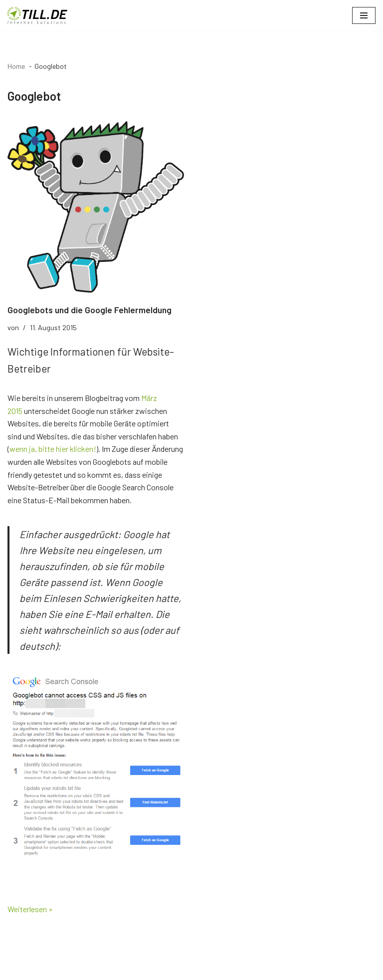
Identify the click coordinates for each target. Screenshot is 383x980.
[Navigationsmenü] (364, 15)
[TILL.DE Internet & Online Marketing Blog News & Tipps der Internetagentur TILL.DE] (37, 15)
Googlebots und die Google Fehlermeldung (90, 310)
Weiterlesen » (30, 909)
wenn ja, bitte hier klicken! (53, 449)
